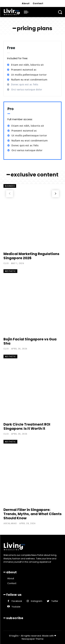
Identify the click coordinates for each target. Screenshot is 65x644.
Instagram (37, 601)
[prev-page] (10, 194)
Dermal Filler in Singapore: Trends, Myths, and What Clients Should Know (32, 514)
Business (10, 186)
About (11, 578)
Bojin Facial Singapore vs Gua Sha (30, 341)
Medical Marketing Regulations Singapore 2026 (31, 256)
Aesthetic (10, 271)
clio (6, 263)
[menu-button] (26, 12)
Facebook (17, 601)
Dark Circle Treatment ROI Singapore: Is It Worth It (27, 426)
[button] (60, 12)
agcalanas (10, 523)
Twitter (55, 601)
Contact (12, 583)
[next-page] (55, 194)
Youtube (16, 607)
